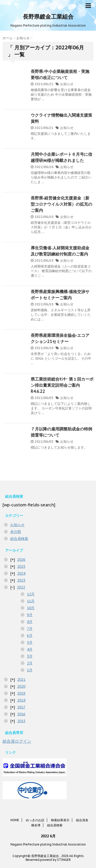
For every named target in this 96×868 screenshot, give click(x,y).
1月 (30, 670)
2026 (21, 560)
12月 (31, 594)
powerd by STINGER (55, 860)
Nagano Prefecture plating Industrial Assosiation (48, 844)
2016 (21, 714)
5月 (30, 642)
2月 (30, 663)
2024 (21, 573)
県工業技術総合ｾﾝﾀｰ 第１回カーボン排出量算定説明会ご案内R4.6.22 (62, 385)
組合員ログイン (17, 741)
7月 (30, 629)
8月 (30, 622)
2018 (21, 700)
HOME (15, 820)
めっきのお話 (35, 820)
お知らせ (67, 84)
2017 (21, 707)
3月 (30, 656)
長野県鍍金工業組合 (48, 17)
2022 (21, 587)
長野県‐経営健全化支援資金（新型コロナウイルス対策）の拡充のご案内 (61, 204)
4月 (30, 649)
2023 (21, 580)
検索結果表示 (60, 820)
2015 (21, 721)
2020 (21, 686)
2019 (21, 693)
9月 (30, 615)
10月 (31, 608)
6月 (30, 636)
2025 (21, 566)
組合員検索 (19, 539)
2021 (21, 680)
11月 (31, 601)
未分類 (16, 532)
